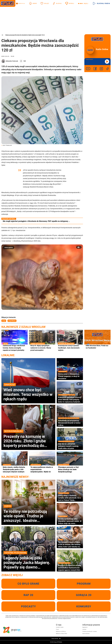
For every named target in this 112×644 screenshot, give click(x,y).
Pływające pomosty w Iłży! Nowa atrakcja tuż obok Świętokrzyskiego (70, 469)
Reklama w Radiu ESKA (62, 634)
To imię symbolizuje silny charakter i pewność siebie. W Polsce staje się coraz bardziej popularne (70, 521)
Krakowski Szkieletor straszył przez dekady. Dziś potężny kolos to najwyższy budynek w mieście (70, 400)
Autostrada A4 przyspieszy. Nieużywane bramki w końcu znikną (70, 423)
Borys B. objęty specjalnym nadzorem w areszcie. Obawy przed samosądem (42, 348)
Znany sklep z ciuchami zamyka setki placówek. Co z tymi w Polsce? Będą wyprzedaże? (70, 498)
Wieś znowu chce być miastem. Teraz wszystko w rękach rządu (28, 392)
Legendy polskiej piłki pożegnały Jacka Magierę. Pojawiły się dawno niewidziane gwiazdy (28, 560)
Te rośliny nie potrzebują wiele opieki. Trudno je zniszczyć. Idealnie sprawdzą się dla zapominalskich (28, 514)
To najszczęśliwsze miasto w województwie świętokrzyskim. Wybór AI (42, 469)
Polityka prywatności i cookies (90, 631)
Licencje (84, 629)
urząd (4, 321)
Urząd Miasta (12, 321)
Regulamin (85, 627)
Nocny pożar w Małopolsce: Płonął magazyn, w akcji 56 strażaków (70, 376)
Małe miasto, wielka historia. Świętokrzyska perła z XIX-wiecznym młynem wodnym (15, 469)
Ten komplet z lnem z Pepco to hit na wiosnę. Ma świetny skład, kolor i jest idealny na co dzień (70, 544)
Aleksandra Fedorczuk (12, 61)
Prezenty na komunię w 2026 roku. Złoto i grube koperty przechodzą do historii (28, 439)
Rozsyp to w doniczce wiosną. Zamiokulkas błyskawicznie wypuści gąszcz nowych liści (70, 568)
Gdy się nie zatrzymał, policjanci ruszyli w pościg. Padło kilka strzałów (70, 446)
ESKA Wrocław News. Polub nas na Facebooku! (97, 347)
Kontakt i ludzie (60, 627)
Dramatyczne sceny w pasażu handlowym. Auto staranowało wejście (70, 348)
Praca (57, 629)
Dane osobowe (86, 634)
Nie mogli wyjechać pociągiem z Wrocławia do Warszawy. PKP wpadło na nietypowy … (36, 221)
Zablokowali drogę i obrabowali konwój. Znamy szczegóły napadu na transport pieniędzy (15, 348)
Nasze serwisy (56, 638)
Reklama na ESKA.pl (61, 631)
